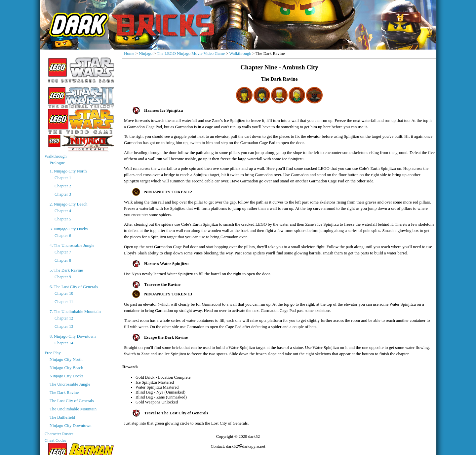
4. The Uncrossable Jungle (72, 246)
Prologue (57, 163)
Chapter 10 (64, 293)
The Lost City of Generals (72, 401)
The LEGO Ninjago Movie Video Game (191, 54)
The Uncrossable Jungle (70, 384)
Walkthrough (56, 156)
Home (129, 54)
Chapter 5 (63, 219)
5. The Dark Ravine (66, 270)
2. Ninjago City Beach (68, 204)
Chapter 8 (63, 260)
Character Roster (59, 434)
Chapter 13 (64, 326)
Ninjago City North (66, 360)
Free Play (53, 353)
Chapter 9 (63, 277)
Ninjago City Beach (66, 368)
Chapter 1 (63, 178)
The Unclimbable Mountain (73, 409)
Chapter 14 (64, 343)
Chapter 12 (64, 318)
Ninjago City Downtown (71, 426)
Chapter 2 (63, 186)
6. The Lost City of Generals (74, 287)
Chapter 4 (63, 211)
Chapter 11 (64, 302)
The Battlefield (62, 417)
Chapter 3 (63, 194)
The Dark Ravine (64, 393)
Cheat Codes (55, 440)
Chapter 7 (63, 252)
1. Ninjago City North (68, 171)
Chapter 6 (63, 236)
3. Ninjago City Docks (69, 229)
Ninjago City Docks (66, 376)
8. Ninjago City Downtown (73, 336)
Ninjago (146, 54)
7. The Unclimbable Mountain (75, 312)
